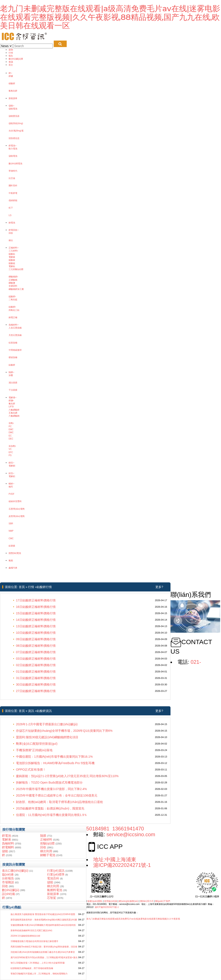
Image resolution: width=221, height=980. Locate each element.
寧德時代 (13, 171)
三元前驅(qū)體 (16, 269)
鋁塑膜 (12, 546)
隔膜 (11, 372)
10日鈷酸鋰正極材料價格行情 (36, 633)
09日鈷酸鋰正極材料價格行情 (36, 639)
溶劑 (11, 423)
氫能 (11, 560)
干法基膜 (13, 390)
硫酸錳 (12, 263)
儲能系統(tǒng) (16, 123)
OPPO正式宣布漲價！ (31, 770)
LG (10, 215)
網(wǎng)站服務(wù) (128, 901)
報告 (11, 56)
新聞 (11, 50)
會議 (11, 62)
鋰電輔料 (8, 847)
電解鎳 (12, 257)
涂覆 (11, 375)
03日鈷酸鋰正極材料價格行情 (36, 659)
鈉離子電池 (48, 855)
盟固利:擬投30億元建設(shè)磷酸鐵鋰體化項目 (47, 737)
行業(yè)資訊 (56, 871)
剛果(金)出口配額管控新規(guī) (37, 744)
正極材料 (14, 248)
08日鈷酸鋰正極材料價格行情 (36, 646)
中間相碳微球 (15, 350)
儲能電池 (13, 109)
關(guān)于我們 (163, 901)
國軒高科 (13, 186)
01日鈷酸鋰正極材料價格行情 (36, 672)
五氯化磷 (13, 413)
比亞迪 (12, 178)
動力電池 (13, 149)
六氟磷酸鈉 (14, 416)
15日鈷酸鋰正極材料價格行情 (36, 613)
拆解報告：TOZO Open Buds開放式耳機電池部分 (49, 782)
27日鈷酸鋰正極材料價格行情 (36, 691)
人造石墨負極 (15, 328)
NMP (11, 531)
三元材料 (13, 251)
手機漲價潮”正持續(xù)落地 (34, 750)
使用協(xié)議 (110, 901)
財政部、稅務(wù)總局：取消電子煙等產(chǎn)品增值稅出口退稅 (59, 802)
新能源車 (13, 98)
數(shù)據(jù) (11, 890)
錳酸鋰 (12, 296)
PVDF (12, 494)
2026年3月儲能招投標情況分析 (25, 936)
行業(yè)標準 (56, 874)
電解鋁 (12, 476)
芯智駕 (52, 898)
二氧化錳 (13, 300)
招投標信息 (14, 138)
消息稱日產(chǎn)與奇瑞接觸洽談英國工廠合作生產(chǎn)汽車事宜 (43, 952)
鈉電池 (12, 223)
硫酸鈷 (12, 254)
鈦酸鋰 (12, 365)
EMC (11, 429)
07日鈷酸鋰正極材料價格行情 (36, 652)
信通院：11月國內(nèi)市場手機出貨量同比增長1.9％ (51, 815)
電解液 (13, 398)
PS (10, 455)
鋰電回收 (14, 230)
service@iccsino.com (131, 834)
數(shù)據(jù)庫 (16, 59)
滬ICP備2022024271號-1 (122, 865)
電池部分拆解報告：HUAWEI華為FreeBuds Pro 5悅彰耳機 (55, 763)
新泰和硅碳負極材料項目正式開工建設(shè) (31, 930)
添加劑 (12, 446)
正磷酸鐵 (13, 280)
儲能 (11, 106)
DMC (11, 432)
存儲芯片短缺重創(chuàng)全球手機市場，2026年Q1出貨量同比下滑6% (64, 731)
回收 (11, 233)
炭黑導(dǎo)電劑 (17, 516)
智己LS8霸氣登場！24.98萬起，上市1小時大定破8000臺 (38, 963)
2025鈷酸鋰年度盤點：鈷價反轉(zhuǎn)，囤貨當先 (50, 808)
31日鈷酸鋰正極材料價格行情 (36, 678)
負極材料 (14, 325)
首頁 (22, 587)
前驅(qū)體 (47, 843)
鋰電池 (13, 146)
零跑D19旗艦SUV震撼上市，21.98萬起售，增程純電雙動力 (39, 974)
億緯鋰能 (13, 200)
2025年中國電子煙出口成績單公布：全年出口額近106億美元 (57, 795)
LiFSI (11, 407)
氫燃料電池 (55, 890)
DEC (11, 439)
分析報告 (8, 878)
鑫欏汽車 (13, 568)
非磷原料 (13, 286)
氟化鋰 (12, 404)
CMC (11, 538)
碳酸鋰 (12, 83)
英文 (11, 65)
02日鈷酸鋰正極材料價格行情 (36, 665)
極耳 (11, 487)
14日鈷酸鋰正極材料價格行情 (36, 620)
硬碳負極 (13, 357)
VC (10, 449)
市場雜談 (8, 882)
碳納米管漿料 (15, 501)
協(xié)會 (8, 874)
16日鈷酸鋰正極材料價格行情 (36, 607)
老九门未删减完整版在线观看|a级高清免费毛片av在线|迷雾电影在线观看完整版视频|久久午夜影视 (133, 919)
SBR (11, 524)
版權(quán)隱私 (95, 901)
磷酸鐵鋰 (13, 277)
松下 (11, 208)
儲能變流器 (14, 116)
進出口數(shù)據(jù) (15, 871)
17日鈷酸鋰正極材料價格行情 (36, 600)
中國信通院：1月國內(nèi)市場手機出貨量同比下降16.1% (54, 757)
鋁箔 (11, 473)
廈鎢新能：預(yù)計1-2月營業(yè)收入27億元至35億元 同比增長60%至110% (67, 776)
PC (10, 426)
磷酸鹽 (12, 283)
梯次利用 (46, 851)
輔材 (11, 484)
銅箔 (11, 463)
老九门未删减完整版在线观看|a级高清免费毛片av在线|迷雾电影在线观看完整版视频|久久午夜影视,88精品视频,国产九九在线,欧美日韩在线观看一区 (110, 17)
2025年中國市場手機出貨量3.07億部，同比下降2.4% (51, 789)
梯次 (11, 240)
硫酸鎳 (12, 260)
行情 (11, 53)
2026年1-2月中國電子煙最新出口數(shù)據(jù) (47, 724)
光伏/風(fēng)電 (16, 131)
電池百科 (53, 878)
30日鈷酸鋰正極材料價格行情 (36, 684)
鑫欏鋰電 (4, 70)
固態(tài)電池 (15, 553)
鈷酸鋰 (12, 307)
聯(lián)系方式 (147, 901)
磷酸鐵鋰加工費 (16, 289)
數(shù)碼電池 (15, 164)
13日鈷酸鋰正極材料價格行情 (36, 626)
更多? (159, 587)
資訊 (31, 711)
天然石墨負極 (15, 335)
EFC (11, 452)
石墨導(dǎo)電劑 (17, 509)
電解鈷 (12, 266)
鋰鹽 (11, 401)
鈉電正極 (13, 317)
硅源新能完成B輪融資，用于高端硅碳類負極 (32, 968)
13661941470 (128, 829)
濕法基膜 (13, 383)
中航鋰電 (13, 193)
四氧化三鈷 (14, 310)
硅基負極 (13, 343)
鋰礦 (11, 76)
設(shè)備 (8, 894)
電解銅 (12, 466)
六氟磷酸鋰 (14, 410)
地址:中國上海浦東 (115, 859)
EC (10, 436)
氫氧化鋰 (13, 91)
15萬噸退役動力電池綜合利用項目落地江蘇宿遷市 (34, 941)
